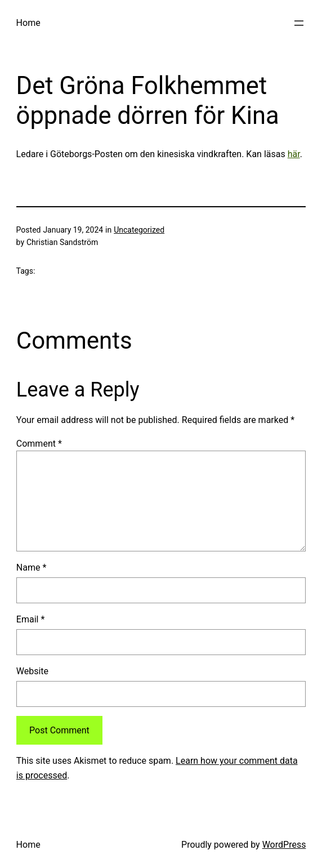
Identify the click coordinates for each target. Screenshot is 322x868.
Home (28, 23)
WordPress (284, 845)
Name (32, 567)
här (294, 154)
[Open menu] (299, 23)
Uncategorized (139, 230)
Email (30, 619)
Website (32, 671)
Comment (39, 444)
